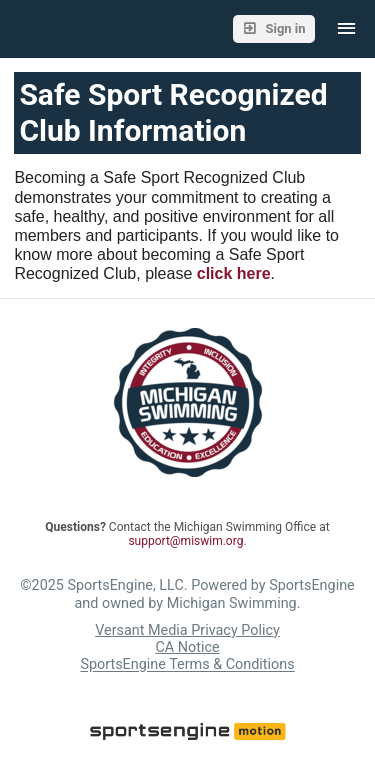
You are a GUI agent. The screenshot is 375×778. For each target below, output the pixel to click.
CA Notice (187, 647)
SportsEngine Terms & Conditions (187, 665)
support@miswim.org (185, 541)
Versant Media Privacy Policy (187, 630)
